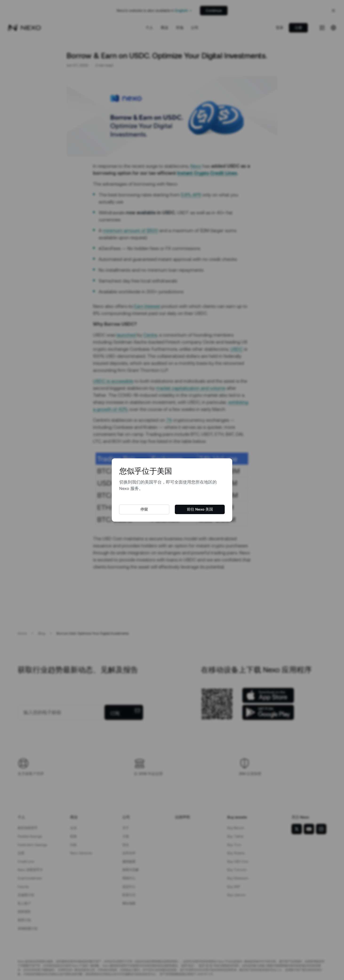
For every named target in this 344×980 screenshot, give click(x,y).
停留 (144, 509)
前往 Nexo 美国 (200, 509)
